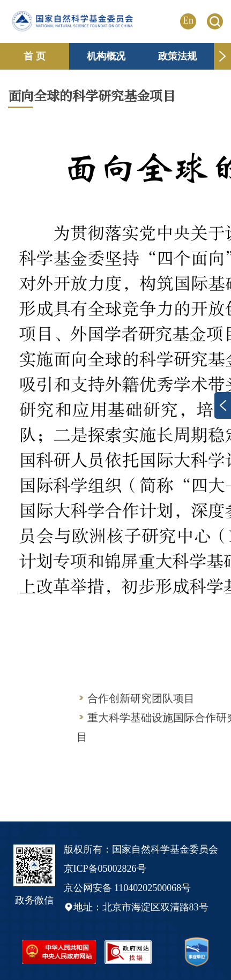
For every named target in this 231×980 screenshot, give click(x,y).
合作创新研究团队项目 (141, 698)
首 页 (35, 56)
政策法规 (177, 56)
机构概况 (106, 56)
